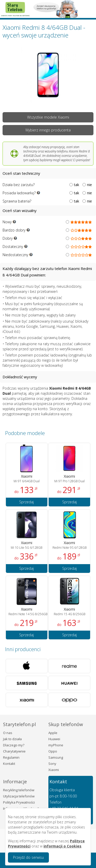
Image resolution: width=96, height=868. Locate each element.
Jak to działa (12, 739)
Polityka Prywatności (19, 802)
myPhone (56, 745)
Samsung (56, 757)
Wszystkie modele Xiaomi (48, 117)
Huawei (54, 739)
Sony (52, 764)
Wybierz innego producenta (48, 130)
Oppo (53, 751)
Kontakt (9, 764)
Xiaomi (54, 770)
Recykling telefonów (19, 790)
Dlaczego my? (14, 745)
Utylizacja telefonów (19, 796)
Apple (53, 733)
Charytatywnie (14, 751)
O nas (8, 733)
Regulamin (11, 757)
